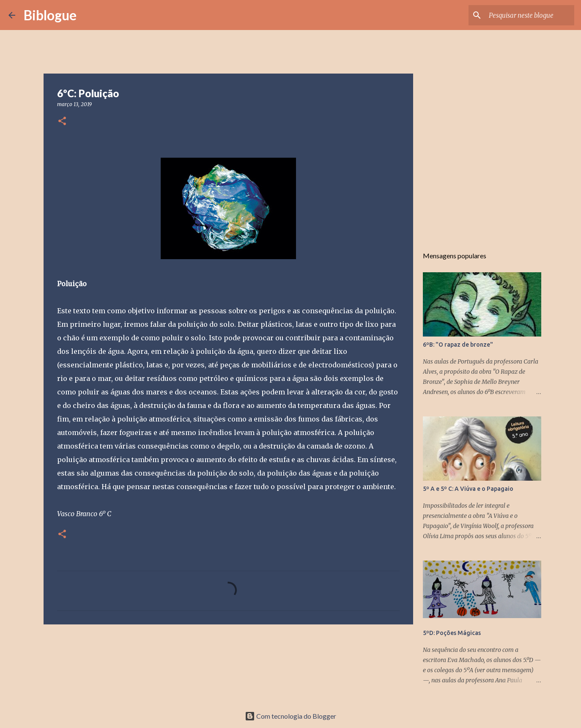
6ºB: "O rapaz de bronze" (458, 345)
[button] (62, 122)
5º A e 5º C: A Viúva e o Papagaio (468, 489)
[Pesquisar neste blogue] (530, 15)
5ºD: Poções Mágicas (452, 633)
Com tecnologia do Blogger (290, 716)
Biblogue (50, 15)
